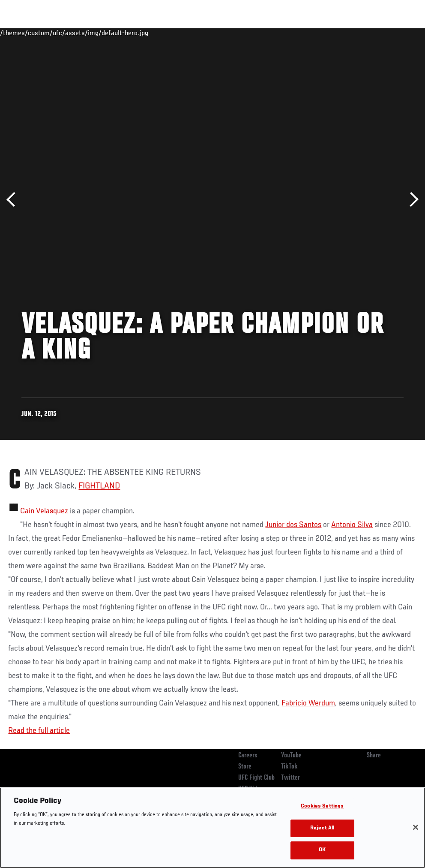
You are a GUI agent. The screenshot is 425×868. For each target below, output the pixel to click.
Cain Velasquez (44, 511)
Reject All (322, 828)
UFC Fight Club (256, 778)
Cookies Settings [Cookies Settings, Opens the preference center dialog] (322, 806)
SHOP (374, 33)
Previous (14, 200)
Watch (294, 33)
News (131, 33)
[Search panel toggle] (397, 33)
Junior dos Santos (293, 525)
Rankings (60, 33)
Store (245, 767)
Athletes (98, 33)
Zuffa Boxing (336, 33)
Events (23, 33)
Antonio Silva (352, 525)
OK (322, 850)
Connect (260, 33)
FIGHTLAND (99, 486)
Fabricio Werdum (308, 703)
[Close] (416, 827)
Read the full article (39, 731)
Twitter (290, 778)
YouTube (291, 756)
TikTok (289, 767)
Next (411, 200)
